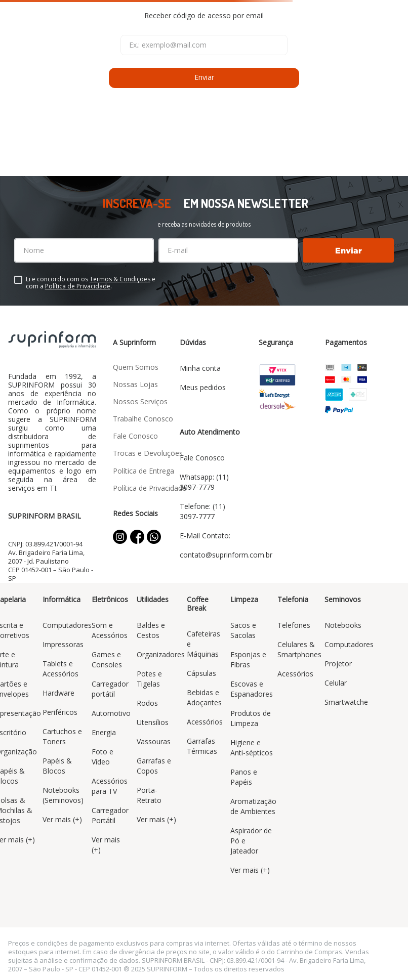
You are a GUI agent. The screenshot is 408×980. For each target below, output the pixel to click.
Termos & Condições (120, 279)
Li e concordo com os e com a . (91, 283)
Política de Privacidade (78, 286)
